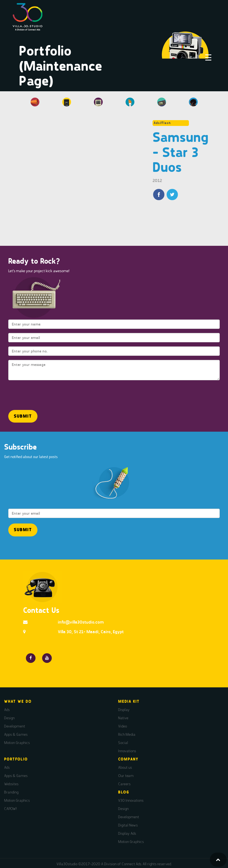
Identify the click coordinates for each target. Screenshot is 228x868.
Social (123, 743)
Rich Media (127, 734)
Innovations (127, 751)
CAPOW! (10, 809)
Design (9, 718)
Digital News (128, 825)
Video (123, 726)
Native (123, 718)
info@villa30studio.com (81, 622)
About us (125, 767)
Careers (124, 784)
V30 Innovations (131, 800)
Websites (11, 784)
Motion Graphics (17, 743)
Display (124, 710)
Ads (7, 710)
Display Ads (127, 833)
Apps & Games (16, 734)
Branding (11, 792)
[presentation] (40, 393)
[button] (23, 416)
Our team (126, 776)
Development (15, 726)
